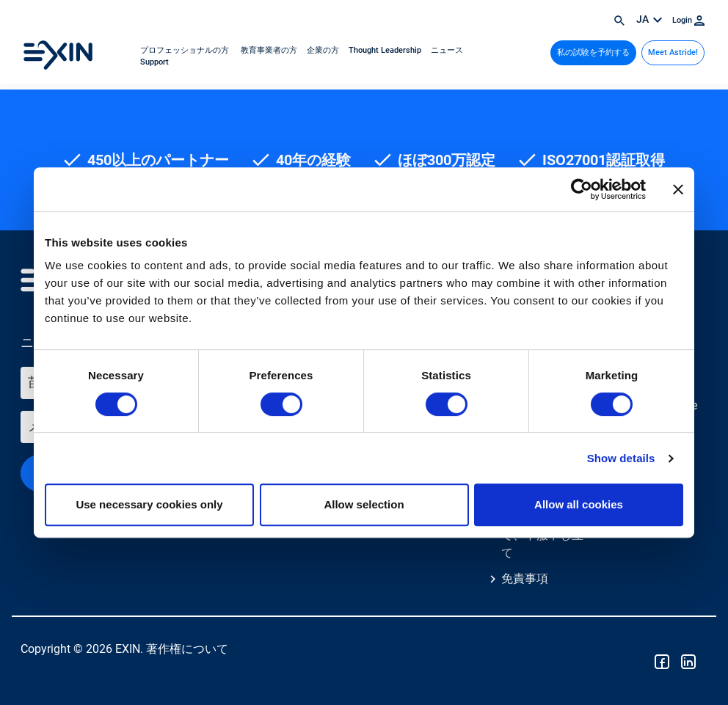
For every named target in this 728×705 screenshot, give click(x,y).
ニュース (447, 50)
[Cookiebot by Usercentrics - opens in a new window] (582, 189)
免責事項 (525, 578)
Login (688, 20)
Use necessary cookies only (149, 504)
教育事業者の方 (269, 50)
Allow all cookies (579, 504)
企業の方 (324, 50)
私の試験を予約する (593, 52)
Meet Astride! (673, 52)
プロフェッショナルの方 (186, 50)
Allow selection (364, 504)
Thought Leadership (386, 50)
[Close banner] (678, 189)
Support (154, 62)
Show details (621, 458)
